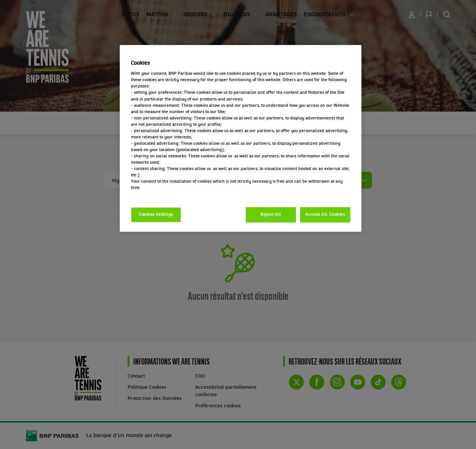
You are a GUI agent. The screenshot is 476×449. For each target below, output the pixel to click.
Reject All (271, 215)
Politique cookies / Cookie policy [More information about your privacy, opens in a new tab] (164, 194)
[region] (241, 139)
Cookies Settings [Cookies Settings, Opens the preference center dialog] (156, 215)
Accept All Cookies (325, 215)
